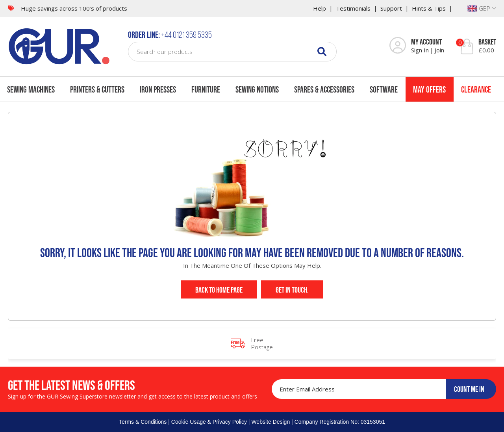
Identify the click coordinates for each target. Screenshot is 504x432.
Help (320, 8)
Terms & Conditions (143, 422)
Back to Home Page (219, 290)
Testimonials (353, 8)
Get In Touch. (292, 290)
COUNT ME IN (469, 389)
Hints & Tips (429, 8)
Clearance (476, 89)
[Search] (322, 51)
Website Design (271, 422)
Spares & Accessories (324, 89)
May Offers (429, 89)
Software (384, 89)
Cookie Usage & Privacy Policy (209, 422)
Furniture (206, 89)
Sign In (420, 50)
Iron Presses (158, 89)
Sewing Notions (257, 89)
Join (439, 50)
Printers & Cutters (97, 89)
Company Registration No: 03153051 (340, 422)
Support (391, 8)
